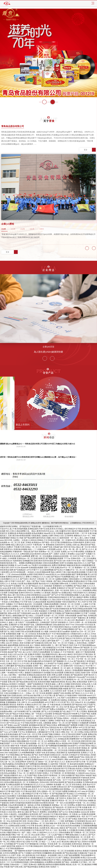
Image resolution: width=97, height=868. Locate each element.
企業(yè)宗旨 (48, 347)
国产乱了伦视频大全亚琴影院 (30, 853)
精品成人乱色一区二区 (75, 864)
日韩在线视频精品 (37, 862)
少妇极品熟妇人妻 (68, 860)
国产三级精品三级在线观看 (69, 858)
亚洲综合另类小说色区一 (48, 867)
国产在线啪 (4, 864)
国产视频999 (20, 851)
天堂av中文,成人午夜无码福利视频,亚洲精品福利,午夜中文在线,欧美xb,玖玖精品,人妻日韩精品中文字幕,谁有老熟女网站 (47, 529)
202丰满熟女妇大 (11, 858)
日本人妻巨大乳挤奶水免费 (19, 860)
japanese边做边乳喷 (84, 860)
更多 (90, 150)
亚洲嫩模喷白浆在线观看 (52, 853)
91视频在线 (82, 853)
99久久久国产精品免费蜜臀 (69, 855)
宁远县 (90, 853)
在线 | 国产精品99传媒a (28, 867)
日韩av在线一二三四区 (19, 864)
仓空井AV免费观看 (10, 853)
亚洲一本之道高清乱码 (26, 855)
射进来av (78, 851)
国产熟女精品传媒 (70, 853)
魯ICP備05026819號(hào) (60, 523)
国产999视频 (35, 860)
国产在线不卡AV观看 (27, 858)
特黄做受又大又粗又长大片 (47, 858)
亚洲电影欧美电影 (21, 862)
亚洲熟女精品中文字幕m (51, 860)
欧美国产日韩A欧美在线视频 (37, 851)
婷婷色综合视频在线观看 (55, 864)
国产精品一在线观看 (70, 862)
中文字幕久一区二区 (87, 862)
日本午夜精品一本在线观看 (46, 855)
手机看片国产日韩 (11, 867)
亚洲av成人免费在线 (37, 864)
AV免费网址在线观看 (53, 862)
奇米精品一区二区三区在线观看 (61, 851)
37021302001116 (88, 523)
